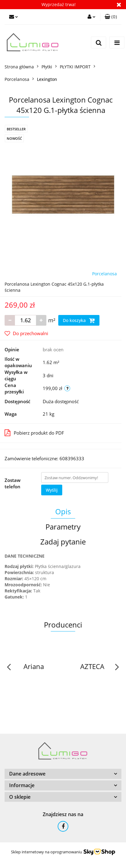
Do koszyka (79, 320)
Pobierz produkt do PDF (34, 433)
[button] (111, 17)
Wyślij (52, 490)
